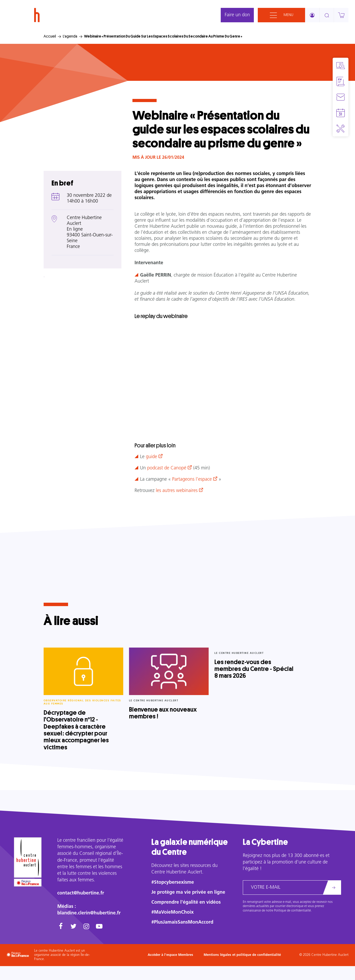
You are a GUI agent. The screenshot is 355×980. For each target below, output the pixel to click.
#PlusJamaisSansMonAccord (182, 922)
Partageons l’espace (192, 480)
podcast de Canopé (167, 468)
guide (151, 457)
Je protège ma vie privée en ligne (188, 892)
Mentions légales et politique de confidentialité (242, 955)
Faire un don (237, 15)
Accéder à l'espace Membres (170, 955)
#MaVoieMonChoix (173, 912)
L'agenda (70, 36)
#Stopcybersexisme (173, 883)
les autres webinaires (177, 491)
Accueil (50, 36)
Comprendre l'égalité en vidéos (186, 902)
